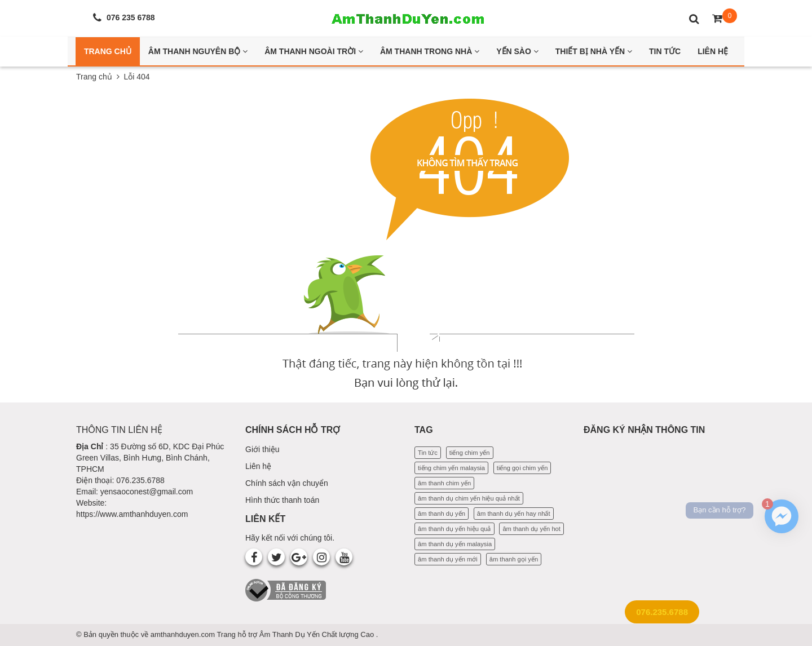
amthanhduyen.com (184, 634)
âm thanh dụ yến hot (531, 529)
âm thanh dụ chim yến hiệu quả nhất (469, 498)
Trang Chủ (108, 51)
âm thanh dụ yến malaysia (455, 544)
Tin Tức (665, 51)
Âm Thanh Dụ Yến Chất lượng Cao (318, 634)
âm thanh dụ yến (442, 514)
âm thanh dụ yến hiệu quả (454, 529)
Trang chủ (94, 77)
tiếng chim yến (470, 453)
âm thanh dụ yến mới (448, 559)
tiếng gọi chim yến (522, 468)
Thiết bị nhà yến (594, 51)
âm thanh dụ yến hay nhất (514, 514)
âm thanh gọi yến (514, 559)
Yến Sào (517, 51)
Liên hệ (258, 466)
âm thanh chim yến (444, 483)
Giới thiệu (262, 449)
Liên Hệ (713, 51)
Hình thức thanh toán (282, 500)
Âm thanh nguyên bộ (198, 51)
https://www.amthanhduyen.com (132, 514)
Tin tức (428, 453)
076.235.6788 (662, 612)
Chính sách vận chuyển (287, 483)
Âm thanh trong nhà (430, 51)
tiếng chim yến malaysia (451, 468)
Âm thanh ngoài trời (314, 51)
